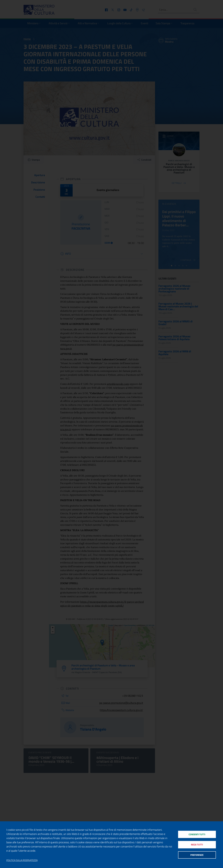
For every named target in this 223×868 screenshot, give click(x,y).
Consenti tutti (197, 834)
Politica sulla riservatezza (22, 860)
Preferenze (197, 855)
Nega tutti (197, 845)
